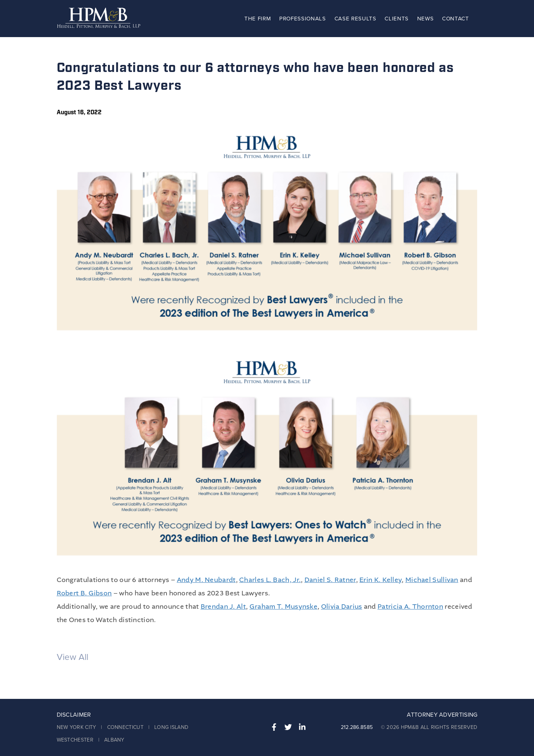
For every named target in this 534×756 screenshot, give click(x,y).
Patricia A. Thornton (410, 607)
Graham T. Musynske (284, 607)
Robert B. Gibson (84, 594)
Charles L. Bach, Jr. (270, 580)
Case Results (355, 19)
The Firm (258, 19)
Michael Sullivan (432, 580)
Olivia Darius (342, 607)
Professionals (303, 19)
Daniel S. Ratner (330, 580)
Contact (456, 19)
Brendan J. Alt (223, 607)
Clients (397, 19)
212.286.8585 (357, 727)
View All (72, 657)
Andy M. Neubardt (206, 580)
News (426, 19)
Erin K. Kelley (380, 580)
